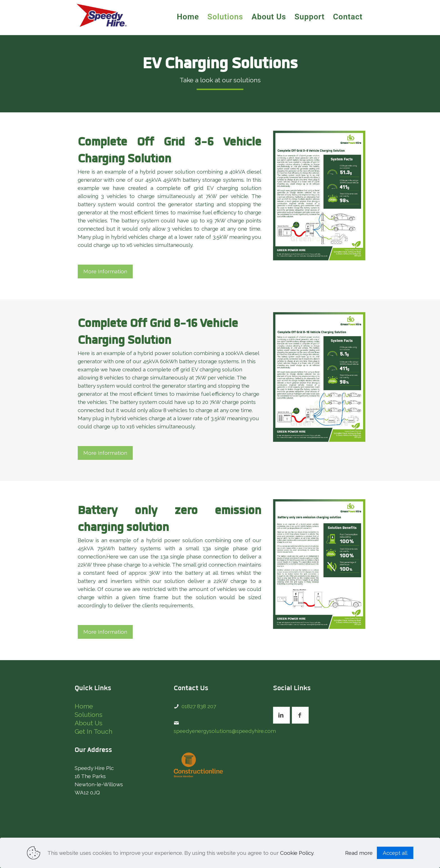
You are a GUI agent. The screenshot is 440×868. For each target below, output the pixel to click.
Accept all (395, 853)
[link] (319, 196)
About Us (89, 723)
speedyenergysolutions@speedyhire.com (225, 731)
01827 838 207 (199, 706)
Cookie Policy (297, 853)
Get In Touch (94, 731)
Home (84, 706)
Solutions (89, 715)
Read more (359, 853)
